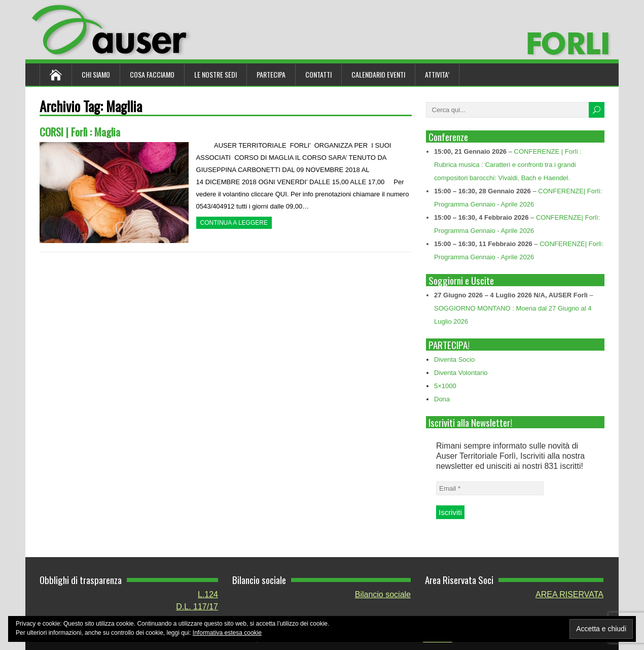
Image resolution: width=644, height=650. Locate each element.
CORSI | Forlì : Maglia (80, 132)
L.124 (208, 594)
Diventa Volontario (461, 373)
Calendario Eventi (378, 74)
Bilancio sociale (383, 594)
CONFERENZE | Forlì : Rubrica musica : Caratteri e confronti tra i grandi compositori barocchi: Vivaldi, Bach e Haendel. (508, 165)
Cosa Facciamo (152, 74)
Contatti (318, 74)
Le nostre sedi (216, 74)
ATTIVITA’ (437, 74)
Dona (442, 399)
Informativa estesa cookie (227, 633)
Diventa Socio (454, 360)
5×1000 (445, 386)
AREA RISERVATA (569, 594)
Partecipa (271, 74)
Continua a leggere (234, 223)
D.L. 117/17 (197, 607)
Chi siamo (96, 74)
